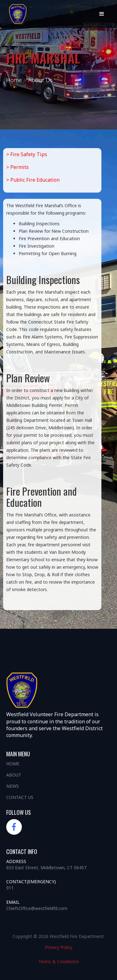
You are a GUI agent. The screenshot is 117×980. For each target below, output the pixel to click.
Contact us (20, 797)
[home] (18, 14)
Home (13, 764)
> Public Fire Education (33, 180)
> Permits (17, 167)
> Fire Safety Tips (27, 154)
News (12, 786)
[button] (102, 14)
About (14, 775)
